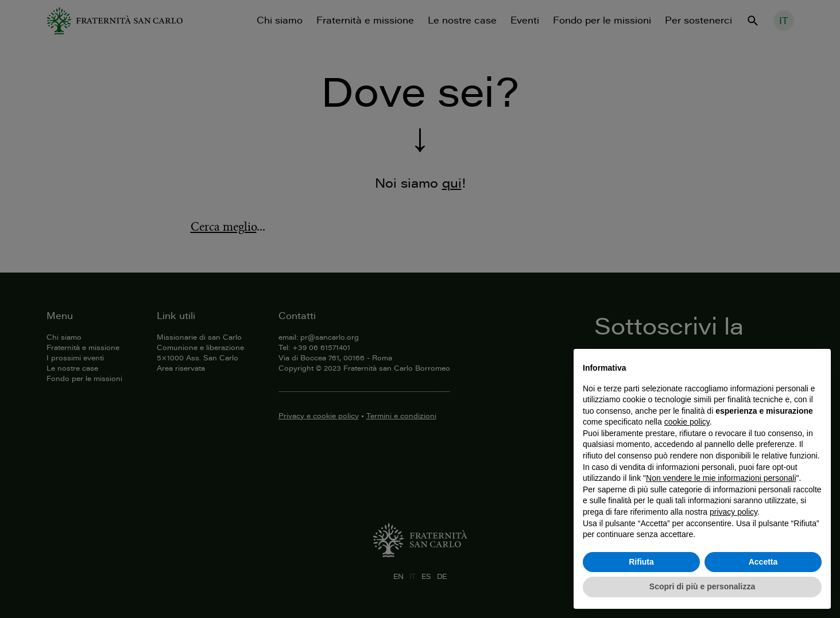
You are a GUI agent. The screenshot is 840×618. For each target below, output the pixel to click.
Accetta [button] (763, 562)
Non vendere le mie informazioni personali (721, 478)
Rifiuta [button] (641, 562)
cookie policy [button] (687, 422)
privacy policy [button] (733, 512)
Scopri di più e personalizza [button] (702, 586)
